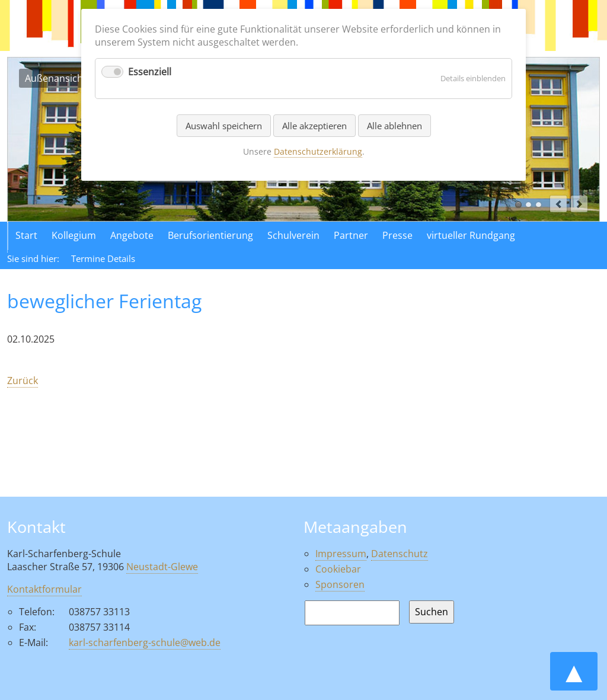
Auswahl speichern (224, 126)
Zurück (23, 381)
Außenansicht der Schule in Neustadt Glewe (518, 205)
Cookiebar (338, 569)
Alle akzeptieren (314, 126)
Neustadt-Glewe (162, 567)
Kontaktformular (44, 589)
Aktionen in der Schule (539, 205)
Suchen (432, 612)
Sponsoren (340, 584)
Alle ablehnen (394, 126)
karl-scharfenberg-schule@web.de (145, 643)
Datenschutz (400, 554)
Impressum (341, 554)
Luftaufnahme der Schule (528, 205)
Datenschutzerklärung (318, 151)
